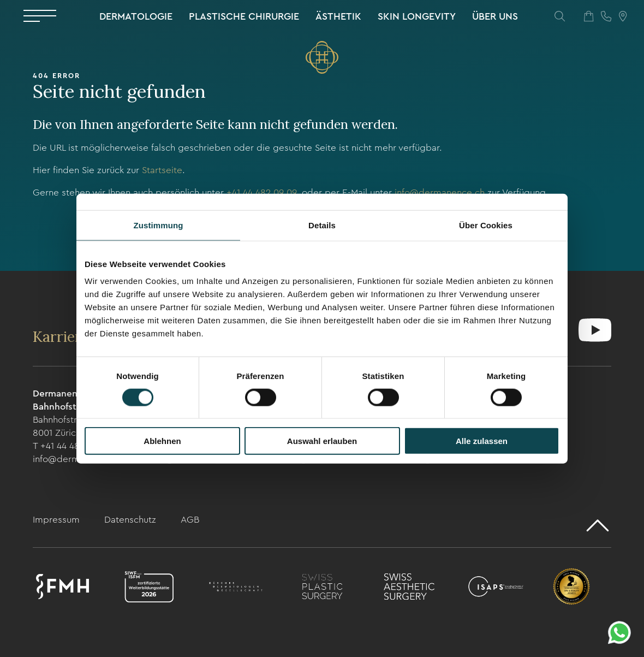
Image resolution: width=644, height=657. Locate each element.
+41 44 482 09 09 (261, 193)
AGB (190, 520)
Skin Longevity (417, 16)
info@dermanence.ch (440, 193)
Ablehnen (162, 441)
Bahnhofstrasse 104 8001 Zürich (73, 426)
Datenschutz (132, 520)
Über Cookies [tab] (486, 225)
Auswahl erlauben (322, 441)
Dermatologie (136, 16)
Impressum (58, 520)
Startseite (162, 170)
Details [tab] (322, 225)
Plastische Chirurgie (244, 16)
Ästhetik (338, 16)
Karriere (63, 336)
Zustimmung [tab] (159, 225)
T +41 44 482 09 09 (72, 446)
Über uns (495, 16)
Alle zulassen (482, 441)
